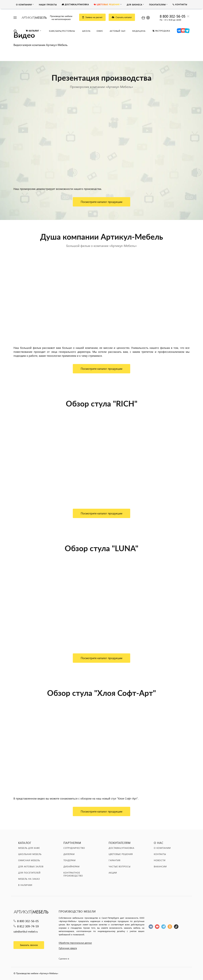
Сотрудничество (74, 848)
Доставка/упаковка (121, 848)
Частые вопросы (120, 866)
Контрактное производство (73, 874)
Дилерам (69, 854)
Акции (113, 873)
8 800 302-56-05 (173, 16)
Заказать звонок (29, 945)
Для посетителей (29, 873)
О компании (162, 848)
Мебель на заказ (29, 879)
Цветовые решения (121, 854)
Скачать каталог (122, 17)
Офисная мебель (29, 860)
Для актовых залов (31, 866)
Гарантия (115, 860)
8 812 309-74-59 (28, 926)
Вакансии (160, 866)
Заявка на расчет (92, 17)
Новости (160, 860)
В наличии (25, 885)
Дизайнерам (72, 866)
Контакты (160, 854)
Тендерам (70, 860)
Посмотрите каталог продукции (101, 202)
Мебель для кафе (29, 848)
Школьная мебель (30, 854)
